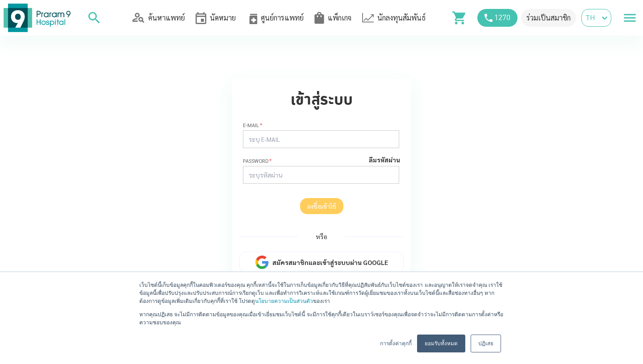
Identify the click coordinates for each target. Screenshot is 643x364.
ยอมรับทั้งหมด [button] (441, 343)
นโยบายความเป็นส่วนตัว (284, 301)
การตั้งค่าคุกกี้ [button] (396, 343)
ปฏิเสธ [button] (486, 343)
